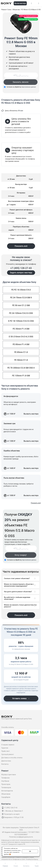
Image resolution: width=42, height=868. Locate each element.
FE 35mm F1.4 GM (21, 329)
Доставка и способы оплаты (12, 758)
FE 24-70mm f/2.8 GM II (21, 298)
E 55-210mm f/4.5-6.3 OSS (21, 337)
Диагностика (6, 761)
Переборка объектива (21, 227)
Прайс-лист (6, 751)
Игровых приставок (9, 775)
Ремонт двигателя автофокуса (21, 210)
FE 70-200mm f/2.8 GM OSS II (21, 368)
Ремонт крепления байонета (21, 235)
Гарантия (5, 748)
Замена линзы (21, 218)
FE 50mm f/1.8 (21, 360)
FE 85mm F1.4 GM (21, 344)
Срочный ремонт (8, 754)
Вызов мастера (20, 3)
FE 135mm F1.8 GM (21, 376)
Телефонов (5, 778)
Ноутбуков (5, 781)
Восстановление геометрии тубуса (21, 201)
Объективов (6, 794)
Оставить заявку (21, 698)
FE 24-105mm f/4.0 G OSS (21, 313)
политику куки (16, 850)
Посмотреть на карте (12, 814)
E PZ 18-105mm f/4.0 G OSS (21, 321)
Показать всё (21, 246)
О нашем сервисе (8, 745)
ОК (30, 851)
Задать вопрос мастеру (21, 273)
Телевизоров (6, 787)
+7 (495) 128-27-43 (21, 268)
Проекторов (6, 784)
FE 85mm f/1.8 (21, 352)
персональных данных (29, 87)
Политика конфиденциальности (21, 837)
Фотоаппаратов (7, 791)
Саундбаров (6, 797)
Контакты (5, 764)
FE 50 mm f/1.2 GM (21, 305)
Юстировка (21, 193)
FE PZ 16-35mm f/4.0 (21, 290)
